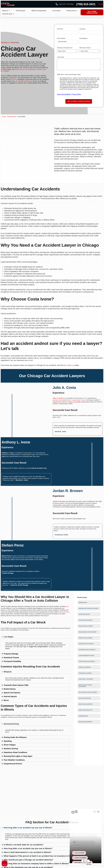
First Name (60, 29)
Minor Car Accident (86, 638)
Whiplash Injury (84, 614)
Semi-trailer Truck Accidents (85, 686)
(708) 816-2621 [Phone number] (86, 4)
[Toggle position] (95, 812)
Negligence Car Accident (88, 632)
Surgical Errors (85, 667)
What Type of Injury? (85, 48)
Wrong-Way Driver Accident (89, 608)
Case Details (61, 57)
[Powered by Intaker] (89, 864)
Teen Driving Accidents (87, 661)
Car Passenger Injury (86, 656)
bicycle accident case (39, 468)
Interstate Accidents (86, 644)
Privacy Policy (77, 94)
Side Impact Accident (86, 679)
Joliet (58, 417)
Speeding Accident (85, 673)
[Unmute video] (73, 812)
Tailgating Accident (86, 620)
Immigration (83, 603)
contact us (70, 365)
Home (4, 117)
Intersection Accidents (87, 650)
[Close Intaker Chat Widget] (98, 812)
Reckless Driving (85, 698)
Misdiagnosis (83, 716)
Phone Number (62, 38)
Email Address (84, 38)
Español (101, 4)
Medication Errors (85, 722)
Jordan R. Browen (59, 501)
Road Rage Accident (86, 626)
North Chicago (8, 573)
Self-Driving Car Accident (88, 692)
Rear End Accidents (86, 704)
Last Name (82, 29)
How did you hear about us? (65, 48)
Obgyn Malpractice (86, 710)
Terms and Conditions (64, 94)
